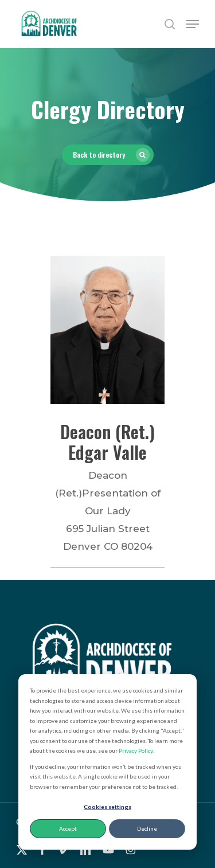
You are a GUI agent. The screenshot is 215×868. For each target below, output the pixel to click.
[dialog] (107, 762)
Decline (147, 828)
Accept (68, 828)
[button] (193, 24)
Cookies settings (107, 807)
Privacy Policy (136, 750)
